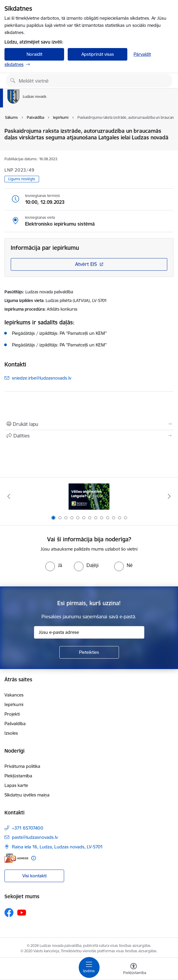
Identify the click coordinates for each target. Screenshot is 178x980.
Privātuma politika (22, 766)
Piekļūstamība (18, 776)
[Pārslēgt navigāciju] (89, 967)
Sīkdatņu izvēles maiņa (27, 795)
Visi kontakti (34, 876)
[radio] (54, 565)
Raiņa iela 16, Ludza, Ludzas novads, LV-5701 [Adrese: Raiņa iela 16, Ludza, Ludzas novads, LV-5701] (57, 847)
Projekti (12, 714)
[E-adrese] (16, 858)
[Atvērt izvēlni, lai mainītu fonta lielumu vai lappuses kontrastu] (134, 970)
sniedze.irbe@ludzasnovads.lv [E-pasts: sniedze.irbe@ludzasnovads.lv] (42, 378)
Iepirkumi (14, 704)
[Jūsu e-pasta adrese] (89, 632)
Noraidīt (34, 54)
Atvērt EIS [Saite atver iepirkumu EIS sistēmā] (86, 264)
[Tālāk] (169, 496)
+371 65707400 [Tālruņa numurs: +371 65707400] (28, 828)
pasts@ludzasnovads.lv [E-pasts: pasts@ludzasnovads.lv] (35, 837)
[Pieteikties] (89, 652)
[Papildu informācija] (34, 858)
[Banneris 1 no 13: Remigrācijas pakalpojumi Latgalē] (89, 496)
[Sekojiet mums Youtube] (22, 912)
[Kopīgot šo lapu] (89, 436)
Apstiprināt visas (98, 54)
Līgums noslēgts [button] (22, 179)
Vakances (14, 695)
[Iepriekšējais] (9, 496)
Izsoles (11, 733)
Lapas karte (16, 785)
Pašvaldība (15, 724)
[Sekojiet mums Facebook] (9, 913)
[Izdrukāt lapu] (89, 424)
